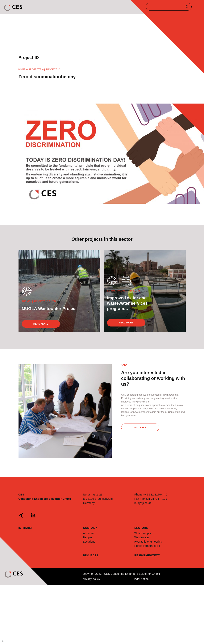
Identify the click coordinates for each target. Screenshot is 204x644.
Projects (35, 69)
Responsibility (140, 555)
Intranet (25, 528)
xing (21, 515)
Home (22, 69)
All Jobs (140, 428)
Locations (89, 542)
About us (89, 533)
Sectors (141, 528)
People (87, 537)
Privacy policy (92, 579)
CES (14, 8)
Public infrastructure (147, 546)
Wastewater (142, 537)
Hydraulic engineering (148, 542)
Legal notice (141, 579)
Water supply (143, 533)
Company (90, 528)
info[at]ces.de (143, 503)
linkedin (33, 515)
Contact (152, 555)
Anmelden (3, 641)
